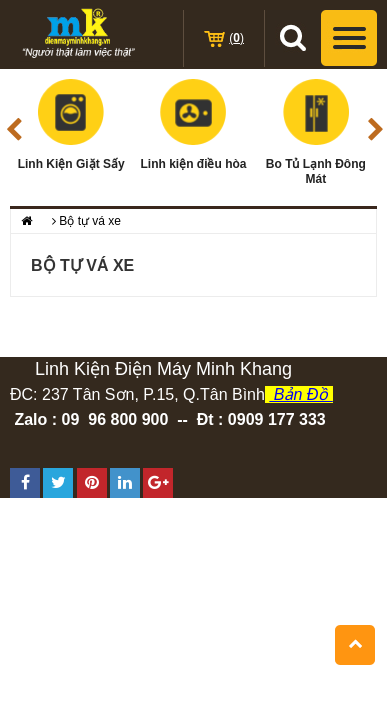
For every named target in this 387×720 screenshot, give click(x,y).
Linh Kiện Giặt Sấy (71, 125)
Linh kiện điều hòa (193, 125)
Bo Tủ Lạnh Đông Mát (316, 132)
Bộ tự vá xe (90, 221)
